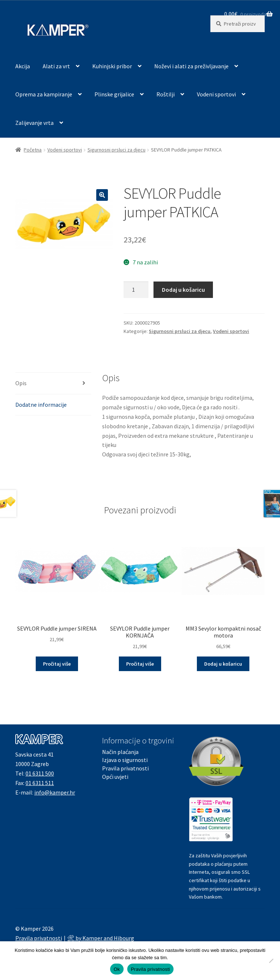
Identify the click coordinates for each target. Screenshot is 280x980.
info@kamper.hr (55, 792)
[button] (102, 195)
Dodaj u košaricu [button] (223, 664)
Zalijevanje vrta (34, 123)
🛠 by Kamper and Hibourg (101, 938)
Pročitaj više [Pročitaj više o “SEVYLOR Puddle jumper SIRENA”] (57, 664)
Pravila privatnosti (125, 768)
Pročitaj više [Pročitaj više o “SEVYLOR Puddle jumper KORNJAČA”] (140, 664)
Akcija (23, 66)
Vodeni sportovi (216, 94)
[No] (271, 961)
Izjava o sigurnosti (125, 760)
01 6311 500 (40, 773)
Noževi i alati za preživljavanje (191, 66)
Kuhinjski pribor (112, 66)
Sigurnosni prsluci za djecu (116, 150)
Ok (117, 969)
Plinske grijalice (114, 94)
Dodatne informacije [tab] (41, 405)
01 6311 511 (40, 783)
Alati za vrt (56, 66)
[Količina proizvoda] (136, 290)
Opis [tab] (21, 383)
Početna (33, 150)
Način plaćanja (120, 752)
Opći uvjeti (115, 777)
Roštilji (166, 94)
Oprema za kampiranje (44, 94)
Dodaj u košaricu (183, 290)
